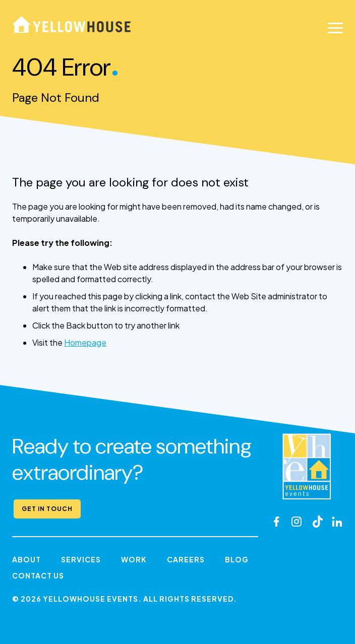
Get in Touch (47, 509)
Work (134, 559)
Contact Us (38, 575)
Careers (186, 559)
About (26, 559)
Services (81, 559)
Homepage (85, 342)
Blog (237, 559)
